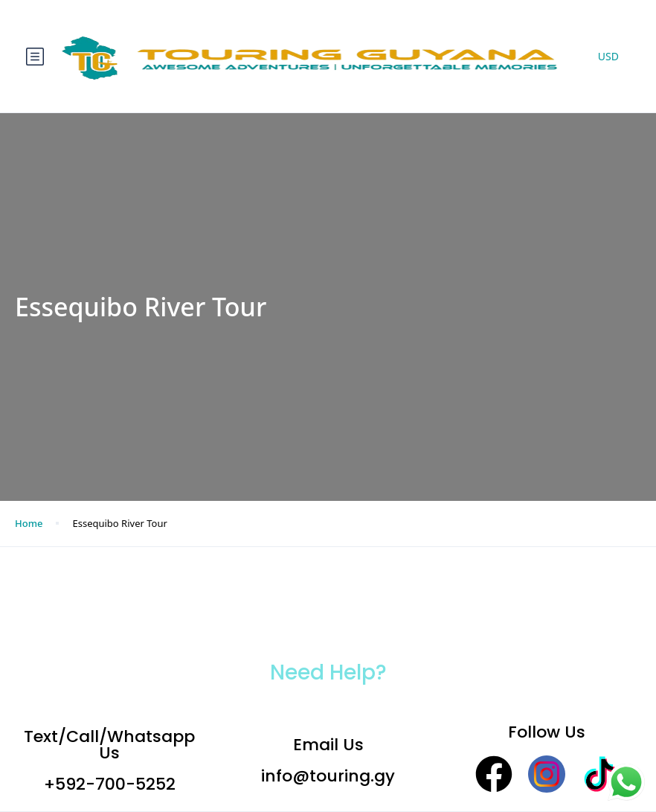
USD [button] (608, 56)
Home (29, 523)
